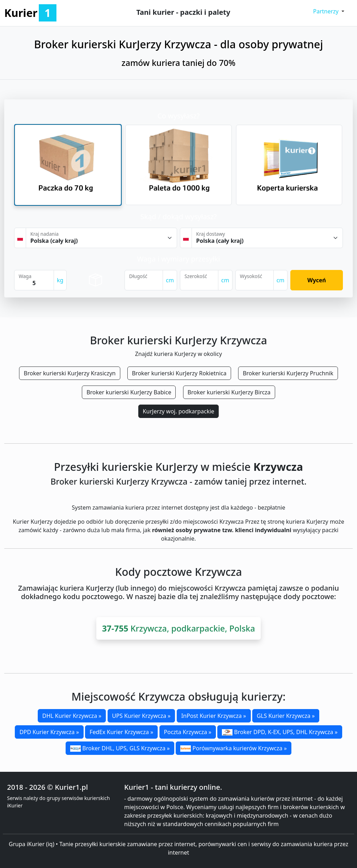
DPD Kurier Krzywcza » (49, 732)
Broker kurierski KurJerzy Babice (129, 392)
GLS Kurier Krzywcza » (286, 716)
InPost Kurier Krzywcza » (214, 716)
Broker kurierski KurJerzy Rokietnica (179, 373)
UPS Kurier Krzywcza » (141, 716)
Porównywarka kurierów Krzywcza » (233, 748)
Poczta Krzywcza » (188, 732)
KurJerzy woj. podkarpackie (179, 411)
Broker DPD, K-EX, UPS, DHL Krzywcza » (280, 732)
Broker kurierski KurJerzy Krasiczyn (69, 373)
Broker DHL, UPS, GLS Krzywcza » (120, 748)
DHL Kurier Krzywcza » (72, 716)
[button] (329, 11)
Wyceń (317, 280)
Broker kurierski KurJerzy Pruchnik (288, 373)
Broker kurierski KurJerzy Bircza (229, 392)
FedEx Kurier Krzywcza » (121, 732)
